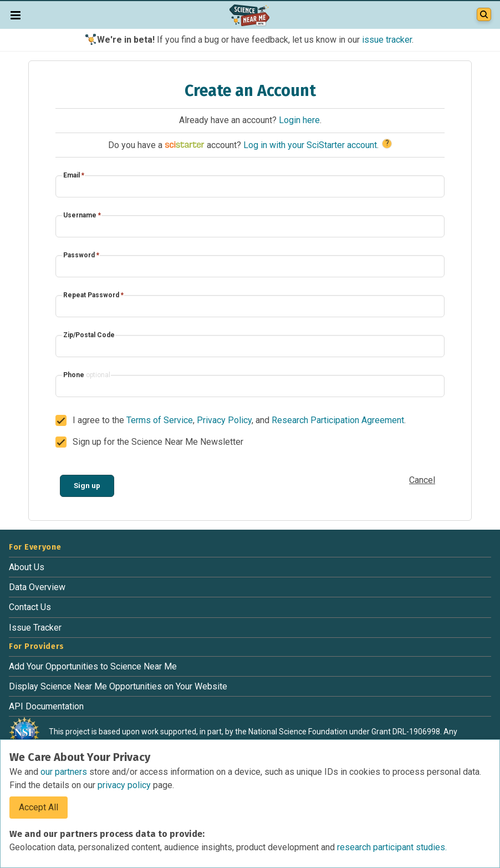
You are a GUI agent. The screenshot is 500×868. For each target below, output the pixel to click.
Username (82, 215)
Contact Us (30, 607)
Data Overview (37, 587)
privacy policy (125, 785)
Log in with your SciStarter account (310, 145)
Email (74, 175)
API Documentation (46, 706)
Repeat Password (93, 295)
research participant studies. (392, 847)
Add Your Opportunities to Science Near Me (93, 666)
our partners (65, 772)
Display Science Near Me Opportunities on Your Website (118, 686)
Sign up (87, 485)
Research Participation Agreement (338, 420)
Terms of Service (160, 420)
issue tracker (387, 40)
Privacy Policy (224, 420)
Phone (87, 375)
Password (81, 255)
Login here (299, 120)
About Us (27, 567)
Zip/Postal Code (89, 335)
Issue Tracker (35, 628)
